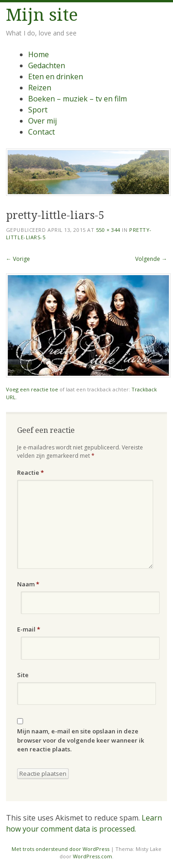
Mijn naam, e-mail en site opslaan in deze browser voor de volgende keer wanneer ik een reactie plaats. (81, 740)
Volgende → (151, 259)
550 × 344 (108, 230)
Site (23, 675)
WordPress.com (92, 856)
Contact (42, 132)
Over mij (42, 121)
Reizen (40, 88)
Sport (38, 110)
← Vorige (18, 259)
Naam (28, 584)
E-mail (29, 629)
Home (39, 54)
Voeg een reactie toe (32, 389)
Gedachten (47, 65)
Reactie (30, 472)
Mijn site (42, 15)
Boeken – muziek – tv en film (78, 99)
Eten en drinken (56, 77)
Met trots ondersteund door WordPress (60, 849)
